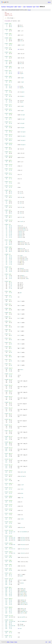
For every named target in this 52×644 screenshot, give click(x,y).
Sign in (49, 2)
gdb (16, 7)
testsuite (29, 7)
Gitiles (8, 642)
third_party (10, 7)
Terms (16, 642)
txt (46, 642)
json (50, 642)
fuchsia (3, 7)
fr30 (37, 7)
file (29, 10)
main (19, 7)
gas (24, 7)
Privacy (12, 642)
